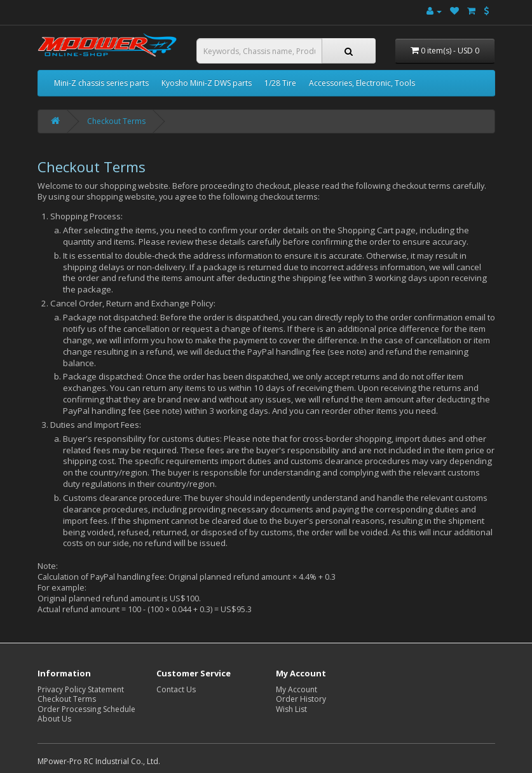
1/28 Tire (280, 83)
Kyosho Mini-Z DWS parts (207, 83)
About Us (54, 719)
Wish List (291, 709)
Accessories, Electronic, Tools (362, 83)
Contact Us (176, 689)
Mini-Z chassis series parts (101, 83)
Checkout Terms (116, 121)
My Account (297, 689)
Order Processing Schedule (86, 709)
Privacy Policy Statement (81, 689)
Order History (301, 699)
